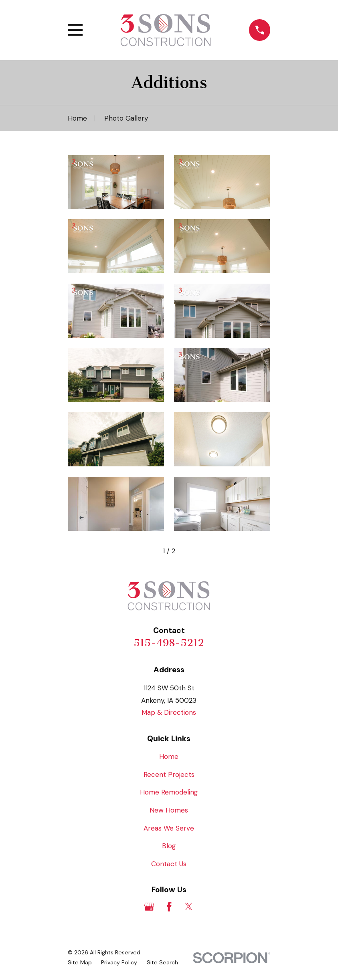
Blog (169, 846)
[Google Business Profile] (149, 907)
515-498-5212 (169, 643)
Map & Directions (169, 712)
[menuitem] (80, 963)
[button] (116, 182)
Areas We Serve (169, 828)
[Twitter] (189, 907)
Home (169, 756)
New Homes (169, 810)
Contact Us (169, 864)
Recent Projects (169, 774)
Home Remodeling (169, 792)
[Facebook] (169, 907)
